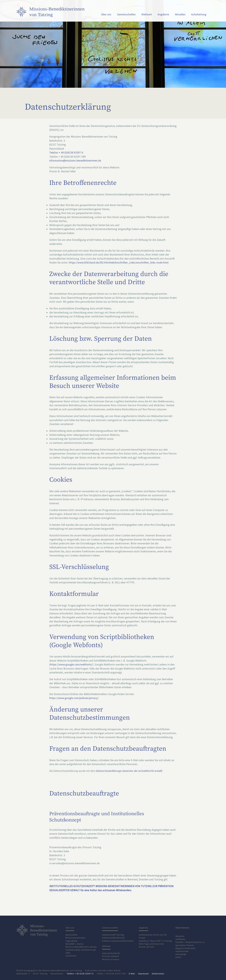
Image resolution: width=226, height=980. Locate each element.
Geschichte (71, 956)
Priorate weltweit (111, 956)
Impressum (143, 974)
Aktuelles (180, 14)
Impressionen (182, 951)
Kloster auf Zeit (146, 947)
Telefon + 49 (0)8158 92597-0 (66, 153)
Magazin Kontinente (185, 948)
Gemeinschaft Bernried (113, 938)
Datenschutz (158, 974)
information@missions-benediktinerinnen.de (75, 161)
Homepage (181, 954)
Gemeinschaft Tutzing (113, 935)
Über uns (106, 14)
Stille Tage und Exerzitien (151, 944)
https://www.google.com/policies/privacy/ (74, 698)
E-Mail (132, 974)
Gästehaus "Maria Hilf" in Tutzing (155, 941)
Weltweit (147, 14)
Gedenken (180, 939)
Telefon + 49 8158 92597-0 (80, 974)
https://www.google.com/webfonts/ (71, 665)
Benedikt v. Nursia (75, 944)
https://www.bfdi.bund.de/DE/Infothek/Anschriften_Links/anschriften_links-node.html (119, 263)
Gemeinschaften (126, 14)
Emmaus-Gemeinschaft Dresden (118, 941)
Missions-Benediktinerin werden (81, 947)
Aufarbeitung (199, 14)
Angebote (163, 14)
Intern (178, 957)
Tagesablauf (72, 941)
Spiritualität (71, 935)
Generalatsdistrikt (111, 953)
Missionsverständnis (75, 938)
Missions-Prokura (111, 959)
